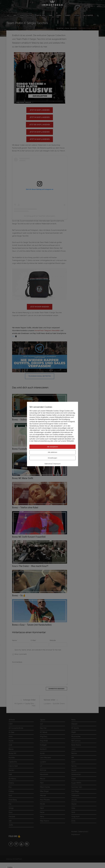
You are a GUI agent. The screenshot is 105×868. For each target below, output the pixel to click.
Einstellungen (52, 458)
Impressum (57, 464)
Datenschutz (48, 464)
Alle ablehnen (53, 452)
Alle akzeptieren (53, 447)
